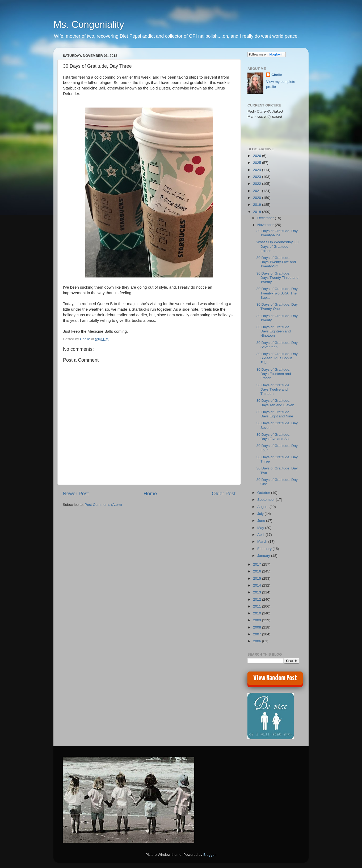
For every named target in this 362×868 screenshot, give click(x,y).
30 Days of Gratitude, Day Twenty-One (277, 307)
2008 (258, 627)
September (267, 500)
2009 (258, 620)
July (261, 514)
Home (150, 493)
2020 (258, 198)
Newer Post (76, 493)
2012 (258, 599)
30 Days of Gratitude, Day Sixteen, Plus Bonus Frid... (277, 358)
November (266, 225)
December (266, 218)
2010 (258, 613)
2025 (258, 163)
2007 (258, 634)
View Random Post (275, 678)
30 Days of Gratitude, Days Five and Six (273, 437)
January (264, 556)
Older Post (224, 493)
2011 (258, 606)
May (261, 528)
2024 (258, 170)
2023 (258, 177)
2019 (258, 205)
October (264, 493)
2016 (258, 571)
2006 (258, 641)
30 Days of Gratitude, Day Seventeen (277, 345)
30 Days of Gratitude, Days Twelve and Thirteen (273, 389)
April (261, 535)
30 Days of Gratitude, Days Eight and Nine (275, 414)
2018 (258, 212)
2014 (258, 585)
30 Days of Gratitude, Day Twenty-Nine (277, 233)
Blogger (209, 855)
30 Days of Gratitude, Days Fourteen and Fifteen (274, 374)
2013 (258, 592)
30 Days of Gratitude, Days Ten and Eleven (275, 403)
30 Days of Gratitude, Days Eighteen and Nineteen (274, 331)
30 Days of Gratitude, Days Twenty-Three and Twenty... (277, 278)
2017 (258, 564)
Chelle (277, 75)
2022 (258, 184)
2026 (258, 156)
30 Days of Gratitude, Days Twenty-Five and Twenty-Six (276, 262)
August (263, 507)
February (265, 549)
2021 (258, 191)
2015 (258, 578)
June (262, 521)
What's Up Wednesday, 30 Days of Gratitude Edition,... (277, 246)
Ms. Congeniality (89, 25)
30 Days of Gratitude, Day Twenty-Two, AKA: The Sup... (277, 293)
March (263, 542)
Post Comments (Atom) (103, 505)
